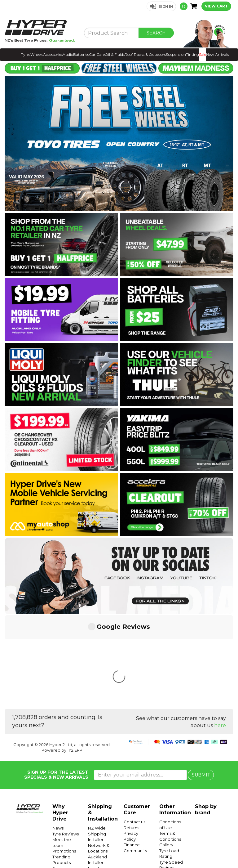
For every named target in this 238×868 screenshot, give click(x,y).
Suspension (176, 54)
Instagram (195, 849)
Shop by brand (206, 717)
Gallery (166, 752)
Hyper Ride (113, 849)
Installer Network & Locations (99, 753)
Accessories (53, 54)
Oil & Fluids (115, 54)
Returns (131, 735)
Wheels (37, 54)
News (58, 736)
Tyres (26, 54)
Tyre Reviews (66, 741)
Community (135, 758)
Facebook (217, 849)
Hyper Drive (137, 849)
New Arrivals (217, 54)
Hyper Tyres (162, 849)
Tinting (192, 54)
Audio (68, 54)
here (220, 633)
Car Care (97, 54)
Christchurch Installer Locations (101, 805)
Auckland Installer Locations (98, 770)
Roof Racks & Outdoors (145, 54)
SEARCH (156, 33)
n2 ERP (76, 658)
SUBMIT (201, 682)
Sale (203, 54)
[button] (161, 6)
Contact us (134, 729)
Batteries (81, 54)
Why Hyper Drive (60, 720)
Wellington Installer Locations (99, 787)
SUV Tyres (169, 816)
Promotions (64, 758)
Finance (132, 752)
